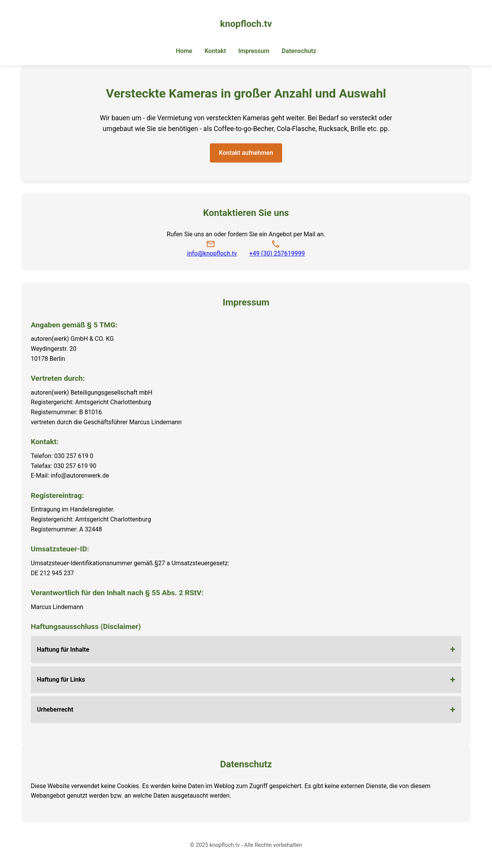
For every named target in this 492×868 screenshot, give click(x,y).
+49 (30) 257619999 (277, 253)
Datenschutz (299, 51)
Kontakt (215, 51)
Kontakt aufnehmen (246, 153)
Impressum (254, 51)
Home (184, 51)
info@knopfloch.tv (212, 253)
